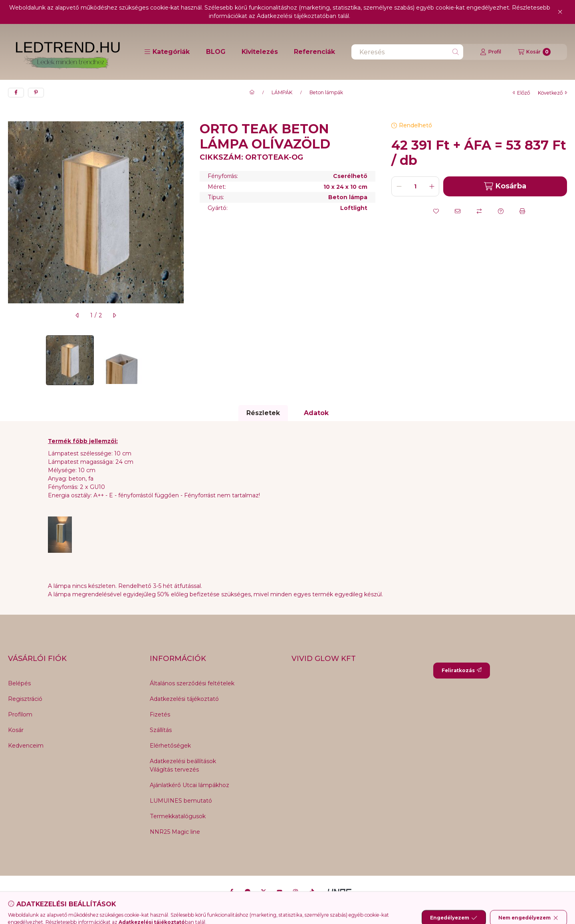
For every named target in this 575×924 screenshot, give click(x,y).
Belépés (19, 683)
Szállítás (161, 730)
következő (552, 93)
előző (521, 93)
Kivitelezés (260, 52)
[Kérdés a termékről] (501, 211)
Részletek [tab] (263, 413)
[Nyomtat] (522, 211)
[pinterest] (36, 93)
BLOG (216, 52)
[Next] (180, 360)
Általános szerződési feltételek (192, 683)
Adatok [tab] (316, 413)
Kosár (16, 730)
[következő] (114, 315)
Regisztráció (25, 699)
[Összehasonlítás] (479, 211)
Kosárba (505, 186)
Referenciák (314, 52)
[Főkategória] (252, 93)
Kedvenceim (26, 746)
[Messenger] (248, 892)
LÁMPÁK (282, 93)
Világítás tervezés (174, 770)
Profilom (20, 714)
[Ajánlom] (458, 211)
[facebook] (16, 93)
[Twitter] (264, 892)
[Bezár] (560, 12)
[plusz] (432, 186)
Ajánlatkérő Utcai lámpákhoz (189, 785)
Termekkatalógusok (178, 816)
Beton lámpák (326, 93)
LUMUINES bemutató (181, 801)
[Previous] (12, 360)
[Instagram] (295, 892)
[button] (167, 52)
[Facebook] (232, 892)
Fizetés (160, 714)
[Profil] (491, 52)
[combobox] (407, 52)
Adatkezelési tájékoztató (184, 699)
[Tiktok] (311, 892)
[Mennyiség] (415, 186)
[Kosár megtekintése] (534, 52)
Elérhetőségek (170, 746)
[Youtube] (280, 892)
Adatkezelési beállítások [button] (183, 761)
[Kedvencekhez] (436, 211)
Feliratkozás (462, 670)
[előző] (77, 315)
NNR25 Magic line (175, 832)
